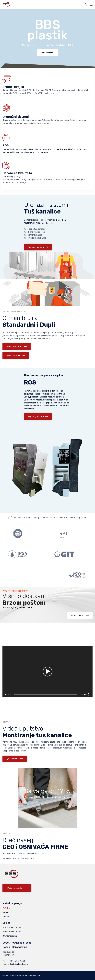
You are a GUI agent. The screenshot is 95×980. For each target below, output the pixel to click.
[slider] (46, 694)
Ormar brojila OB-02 (12, 932)
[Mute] (85, 694)
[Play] (6, 694)
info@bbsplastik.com (18, 964)
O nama (6, 912)
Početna (6, 908)
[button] (38, 247)
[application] (47, 672)
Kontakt (6, 917)
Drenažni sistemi (10, 936)
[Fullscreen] (89, 694)
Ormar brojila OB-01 (12, 927)
